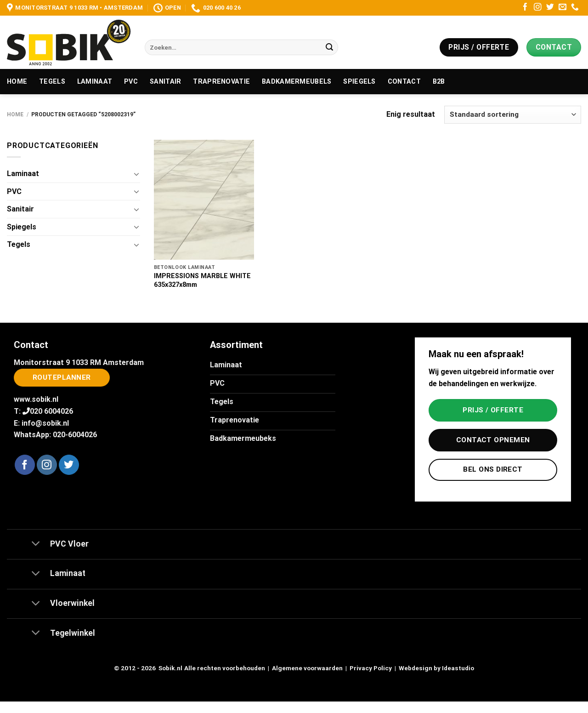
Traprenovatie (221, 82)
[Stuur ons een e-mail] (563, 8)
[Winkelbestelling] (513, 115)
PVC (131, 82)
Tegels (52, 82)
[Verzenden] (329, 47)
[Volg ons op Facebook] (525, 8)
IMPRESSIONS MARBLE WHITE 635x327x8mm (202, 280)
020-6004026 (75, 435)
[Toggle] (136, 174)
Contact (404, 82)
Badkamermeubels (297, 82)
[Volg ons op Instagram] (538, 8)
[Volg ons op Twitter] (550, 8)
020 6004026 (51, 411)
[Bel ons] (575, 8)
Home (17, 82)
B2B (439, 82)
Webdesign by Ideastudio (436, 668)
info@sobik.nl (45, 423)
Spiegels (359, 82)
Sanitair (165, 82)
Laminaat (95, 82)
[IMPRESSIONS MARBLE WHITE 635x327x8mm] (204, 200)
